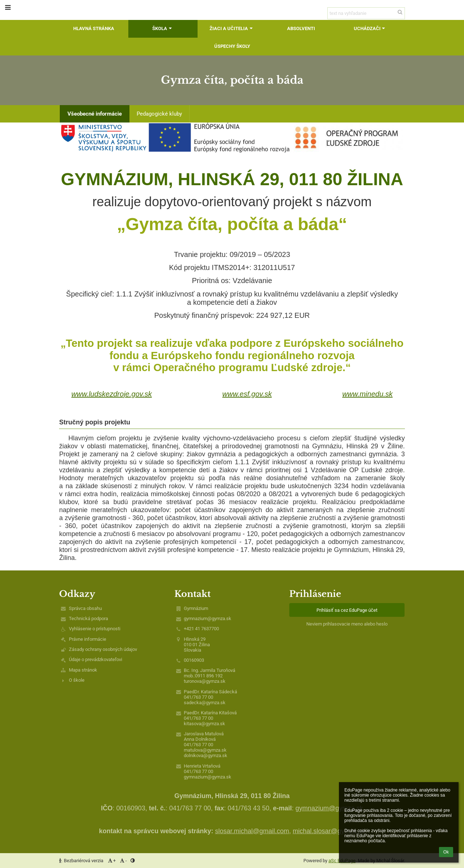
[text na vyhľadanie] (366, 13)
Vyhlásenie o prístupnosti (95, 629)
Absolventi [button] (301, 28)
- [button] (123, 861)
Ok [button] (446, 852)
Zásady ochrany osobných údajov (103, 649)
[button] (8, 7)
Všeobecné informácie (95, 114)
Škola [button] (163, 28)
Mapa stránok (83, 670)
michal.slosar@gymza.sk (329, 831)
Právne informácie (88, 639)
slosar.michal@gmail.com (252, 831)
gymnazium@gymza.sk (208, 618)
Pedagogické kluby (159, 114)
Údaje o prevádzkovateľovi (96, 659)
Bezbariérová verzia (82, 861)
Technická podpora (88, 618)
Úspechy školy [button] (232, 46)
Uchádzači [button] (370, 28)
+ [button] (111, 861)
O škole (77, 680)
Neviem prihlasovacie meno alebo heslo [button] (347, 624)
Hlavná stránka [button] (94, 28)
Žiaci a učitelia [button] (232, 28)
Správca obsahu (85, 608)
